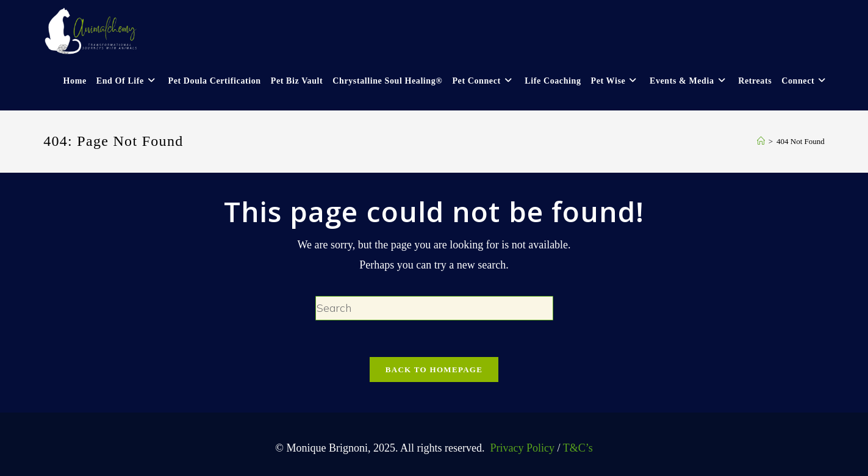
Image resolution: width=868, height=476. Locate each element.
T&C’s (578, 448)
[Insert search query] (434, 308)
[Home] (761, 141)
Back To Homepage (434, 370)
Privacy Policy (521, 448)
